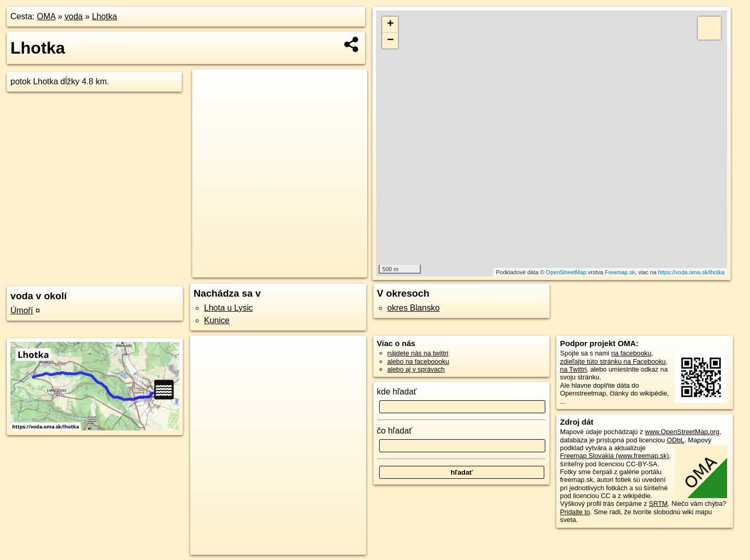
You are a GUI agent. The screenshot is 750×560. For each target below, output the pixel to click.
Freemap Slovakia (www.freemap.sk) (614, 456)
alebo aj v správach (416, 369)
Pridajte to (575, 512)
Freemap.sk (620, 272)
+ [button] (390, 24)
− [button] (390, 41)
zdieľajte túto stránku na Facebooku (613, 361)
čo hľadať (395, 431)
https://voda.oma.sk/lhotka (691, 272)
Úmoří (22, 310)
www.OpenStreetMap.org (682, 432)
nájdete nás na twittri (418, 353)
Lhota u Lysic (229, 308)
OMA (46, 16)
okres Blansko (414, 308)
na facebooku (631, 353)
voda (74, 16)
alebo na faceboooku (418, 361)
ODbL (675, 440)
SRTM (658, 504)
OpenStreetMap (566, 272)
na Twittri (573, 369)
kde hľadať (397, 392)
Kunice (217, 320)
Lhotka (105, 16)
